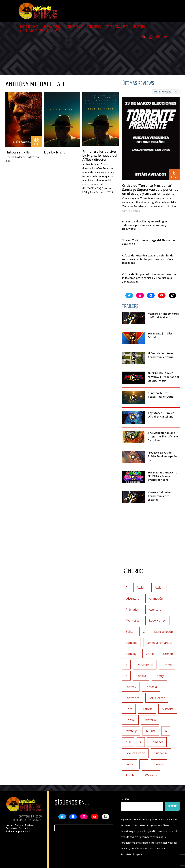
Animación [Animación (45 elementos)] (156, 599)
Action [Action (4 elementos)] (159, 587)
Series (94, 27)
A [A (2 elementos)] (126, 587)
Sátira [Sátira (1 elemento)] (130, 764)
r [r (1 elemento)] (141, 742)
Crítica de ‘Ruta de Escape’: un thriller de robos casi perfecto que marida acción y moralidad (148, 259)
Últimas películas (40, 31)
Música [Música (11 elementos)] (151, 731)
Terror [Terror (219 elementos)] (159, 764)
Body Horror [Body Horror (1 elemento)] (157, 621)
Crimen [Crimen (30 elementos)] (168, 654)
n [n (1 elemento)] (166, 731)
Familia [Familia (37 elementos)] (141, 676)
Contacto (24, 828)
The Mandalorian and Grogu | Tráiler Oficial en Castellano (164, 436)
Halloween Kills (18, 152)
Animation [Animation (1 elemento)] (133, 610)
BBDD (139, 27)
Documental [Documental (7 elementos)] (145, 665)
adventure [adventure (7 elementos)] (133, 599)
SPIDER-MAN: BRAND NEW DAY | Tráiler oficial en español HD (163, 377)
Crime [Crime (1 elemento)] (150, 654)
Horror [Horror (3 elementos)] (130, 720)
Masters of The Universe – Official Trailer (163, 316)
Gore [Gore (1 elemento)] (129, 709)
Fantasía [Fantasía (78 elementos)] (151, 687)
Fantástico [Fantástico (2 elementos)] (133, 698)
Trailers (19, 825)
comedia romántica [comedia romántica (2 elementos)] (160, 643)
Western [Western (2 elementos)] (151, 775)
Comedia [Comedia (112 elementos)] (131, 643)
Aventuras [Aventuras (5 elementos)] (133, 621)
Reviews (52, 27)
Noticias (29, 27)
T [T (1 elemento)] (144, 764)
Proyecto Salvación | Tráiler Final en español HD (163, 456)
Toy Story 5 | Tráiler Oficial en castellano (161, 415)
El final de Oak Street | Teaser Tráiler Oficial (162, 355)
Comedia (136, 211)
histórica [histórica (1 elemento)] (168, 709)
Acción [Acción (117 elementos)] (141, 587)
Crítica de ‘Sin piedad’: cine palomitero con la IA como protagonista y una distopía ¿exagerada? (149, 278)
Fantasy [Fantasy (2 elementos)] (131, 687)
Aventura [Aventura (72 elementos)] (155, 610)
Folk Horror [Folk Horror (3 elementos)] (157, 698)
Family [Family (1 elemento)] (160, 676)
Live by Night (54, 152)
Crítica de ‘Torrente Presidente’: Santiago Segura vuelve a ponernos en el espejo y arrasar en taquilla (150, 189)
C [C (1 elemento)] (144, 632)
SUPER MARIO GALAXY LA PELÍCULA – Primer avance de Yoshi (163, 476)
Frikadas (74, 27)
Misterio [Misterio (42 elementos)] (150, 720)
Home (9, 825)
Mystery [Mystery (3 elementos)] (131, 731)
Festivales (11, 828)
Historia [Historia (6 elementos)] (147, 709)
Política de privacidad (18, 831)
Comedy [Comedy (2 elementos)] (131, 654)
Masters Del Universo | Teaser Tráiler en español (162, 496)
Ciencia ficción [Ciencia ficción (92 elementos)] (164, 632)
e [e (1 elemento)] (126, 676)
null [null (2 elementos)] (128, 742)
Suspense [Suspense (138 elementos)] (161, 753)
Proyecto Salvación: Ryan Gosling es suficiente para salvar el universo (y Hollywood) (145, 225)
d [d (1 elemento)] (126, 665)
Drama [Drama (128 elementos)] (167, 665)
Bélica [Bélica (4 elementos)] (130, 632)
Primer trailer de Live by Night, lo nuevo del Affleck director (100, 155)
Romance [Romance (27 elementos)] (157, 742)
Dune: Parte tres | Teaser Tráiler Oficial (161, 395)
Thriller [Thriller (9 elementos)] (131, 775)
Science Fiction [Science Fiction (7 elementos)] (135, 753)
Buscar (125, 799)
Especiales (116, 27)
